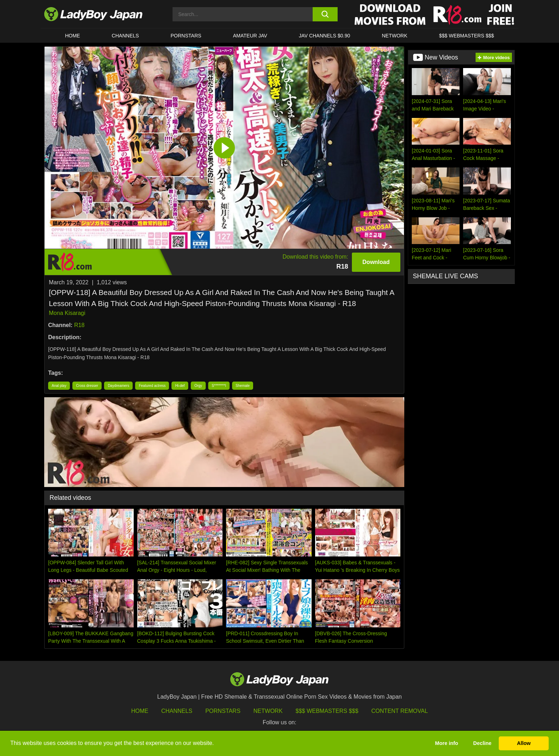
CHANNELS (125, 36)
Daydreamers (118, 386)
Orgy (198, 386)
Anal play (59, 386)
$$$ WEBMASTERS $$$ (466, 36)
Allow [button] (524, 743)
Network (395, 36)
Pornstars (186, 36)
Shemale (243, 386)
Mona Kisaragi (67, 313)
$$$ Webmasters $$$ (327, 711)
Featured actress (152, 386)
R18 (79, 325)
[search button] (325, 14)
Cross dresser (87, 386)
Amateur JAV (250, 36)
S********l (219, 386)
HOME (72, 36)
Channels (177, 711)
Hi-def (180, 386)
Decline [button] (482, 743)
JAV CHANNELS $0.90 (324, 36)
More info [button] (447, 743)
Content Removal (400, 711)
